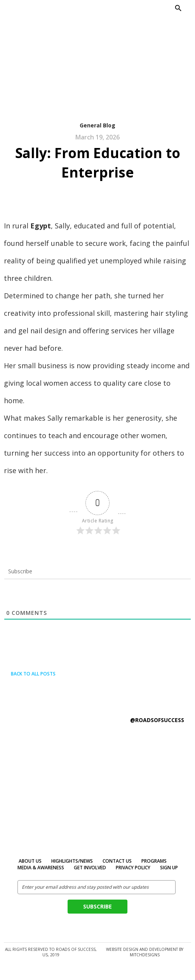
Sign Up (169, 868)
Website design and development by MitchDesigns (145, 952)
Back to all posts (30, 674)
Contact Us (117, 861)
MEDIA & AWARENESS (41, 868)
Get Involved (90, 868)
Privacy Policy (133, 868)
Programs (154, 861)
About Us (30, 861)
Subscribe (97, 906)
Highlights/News (72, 861)
